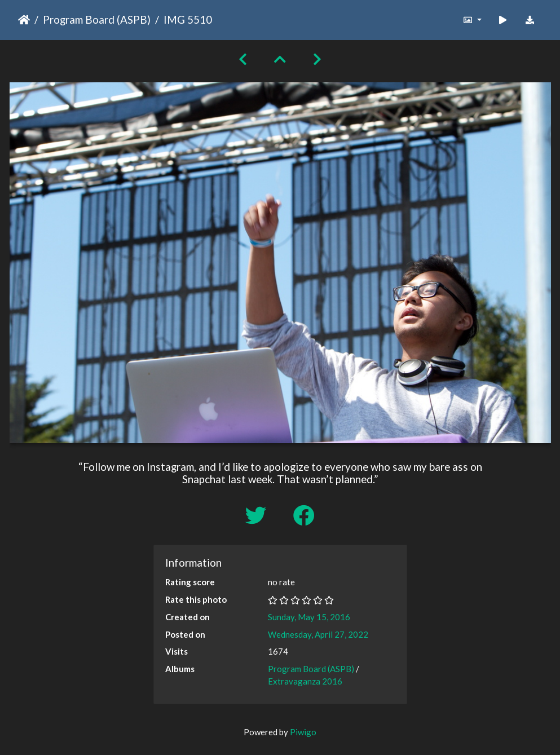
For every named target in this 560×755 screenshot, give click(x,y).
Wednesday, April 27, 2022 (318, 634)
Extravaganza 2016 (305, 681)
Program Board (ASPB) (97, 19)
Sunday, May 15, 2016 (309, 617)
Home (24, 20)
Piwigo (303, 732)
